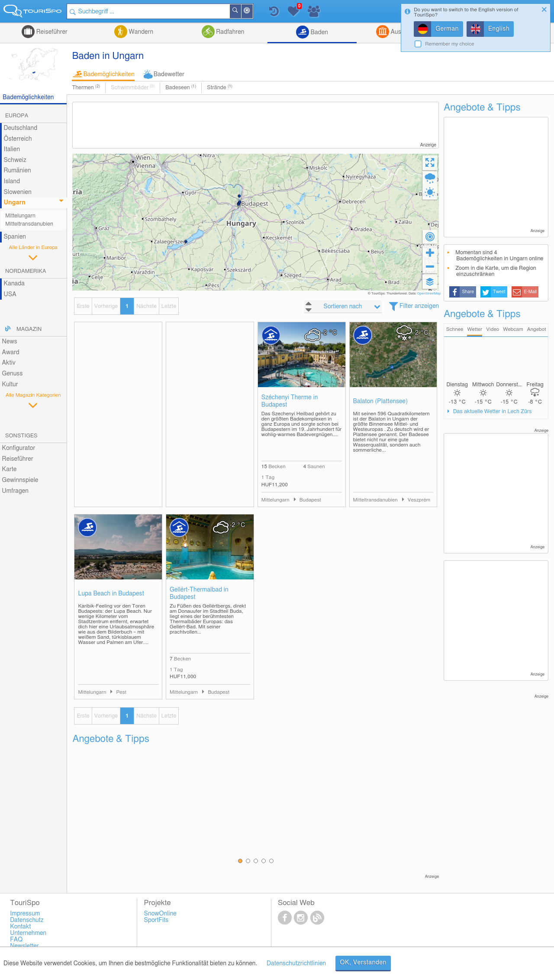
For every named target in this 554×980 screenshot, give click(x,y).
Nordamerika (26, 271)
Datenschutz (27, 920)
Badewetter (169, 74)
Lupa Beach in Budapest (111, 594)
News (10, 342)
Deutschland (21, 128)
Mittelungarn (20, 216)
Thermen (86, 87)
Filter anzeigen (419, 306)
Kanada (14, 284)
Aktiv (9, 363)
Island (12, 181)
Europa (17, 116)
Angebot (537, 329)
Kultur (10, 385)
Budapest (310, 500)
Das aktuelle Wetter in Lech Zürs (491, 412)
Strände (220, 87)
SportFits (156, 920)
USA (10, 294)
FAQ (16, 940)
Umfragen (15, 491)
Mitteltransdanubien (29, 224)
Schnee (455, 329)
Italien (12, 149)
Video (493, 329)
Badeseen (181, 87)
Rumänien (18, 171)
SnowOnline (160, 914)
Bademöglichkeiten (109, 74)
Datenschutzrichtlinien (296, 964)
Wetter (475, 329)
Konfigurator (19, 448)
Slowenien (18, 192)
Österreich (18, 139)
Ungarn (15, 203)
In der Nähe (252, 12)
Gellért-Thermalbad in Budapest (199, 593)
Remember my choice (450, 44)
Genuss (13, 374)
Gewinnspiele (20, 480)
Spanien (15, 237)
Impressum (25, 914)
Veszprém (419, 500)
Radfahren (230, 32)
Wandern (140, 32)
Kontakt (20, 927)
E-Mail (531, 292)
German (447, 29)
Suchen (241, 11)
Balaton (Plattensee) (380, 401)
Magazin (29, 329)
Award (11, 353)
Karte (10, 469)
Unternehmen (28, 933)
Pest (121, 692)
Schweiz (15, 160)
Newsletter (24, 946)
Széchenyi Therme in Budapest (290, 401)
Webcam (513, 329)
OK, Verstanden (363, 963)
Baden (319, 32)
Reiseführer (51, 32)
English (499, 29)
